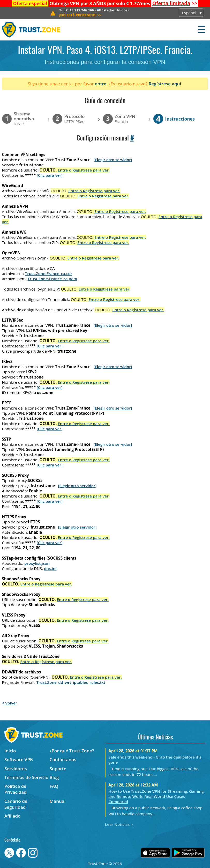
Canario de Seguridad (16, 804)
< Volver (10, 703)
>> (175, 3)
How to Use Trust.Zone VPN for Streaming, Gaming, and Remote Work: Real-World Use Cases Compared (156, 796)
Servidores (16, 769)
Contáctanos (63, 759)
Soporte (58, 769)
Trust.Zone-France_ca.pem (52, 279)
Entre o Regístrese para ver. (84, 170)
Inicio (10, 751)
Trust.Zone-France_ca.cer (49, 273)
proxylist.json (37, 563)
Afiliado (12, 816)
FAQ (54, 786)
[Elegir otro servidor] (113, 160)
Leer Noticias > (119, 824)
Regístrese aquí (165, 84)
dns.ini (50, 568)
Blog (54, 777)
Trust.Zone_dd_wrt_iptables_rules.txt (71, 682)
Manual (58, 801)
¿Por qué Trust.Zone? (72, 751)
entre (101, 84)
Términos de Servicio (26, 777)
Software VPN (19, 759)
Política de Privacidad (16, 789)
